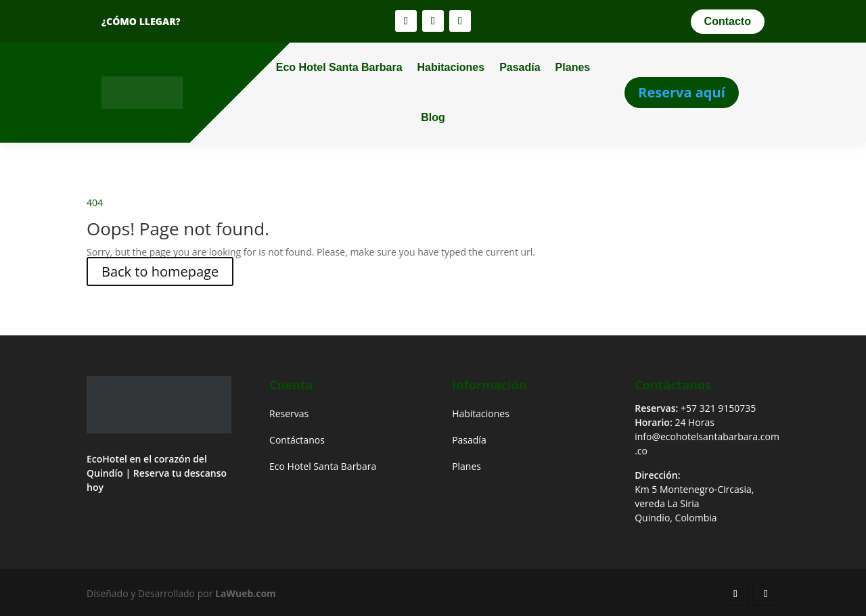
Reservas (289, 413)
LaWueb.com (246, 593)
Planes (573, 67)
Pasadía (520, 67)
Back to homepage (160, 271)
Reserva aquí (682, 92)
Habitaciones (451, 67)
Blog (433, 117)
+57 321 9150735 (718, 408)
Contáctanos (297, 440)
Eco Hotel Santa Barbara (339, 67)
